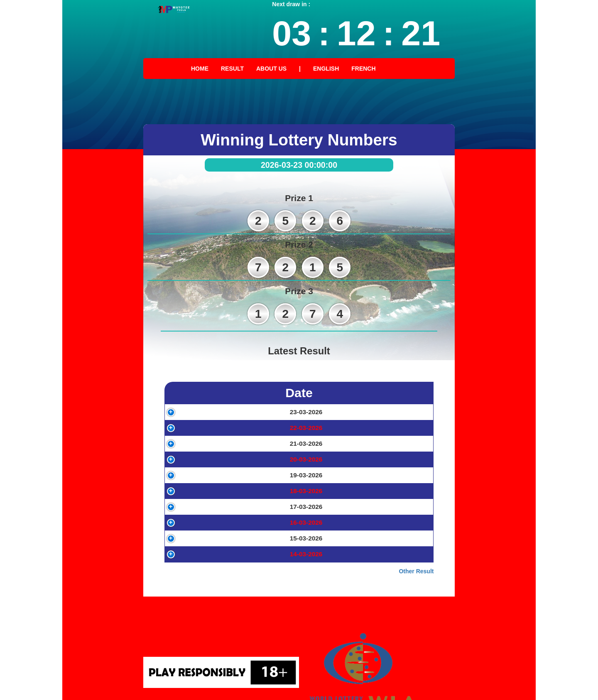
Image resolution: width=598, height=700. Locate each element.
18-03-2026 (201, 541)
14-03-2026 (201, 641)
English (326, 69)
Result (232, 69)
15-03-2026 (201, 616)
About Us (271, 69)
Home (200, 69)
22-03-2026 (201, 441)
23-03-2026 (201, 416)
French (363, 69)
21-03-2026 (201, 466)
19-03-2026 (201, 516)
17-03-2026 (201, 566)
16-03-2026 (201, 591)
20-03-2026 (201, 491)
